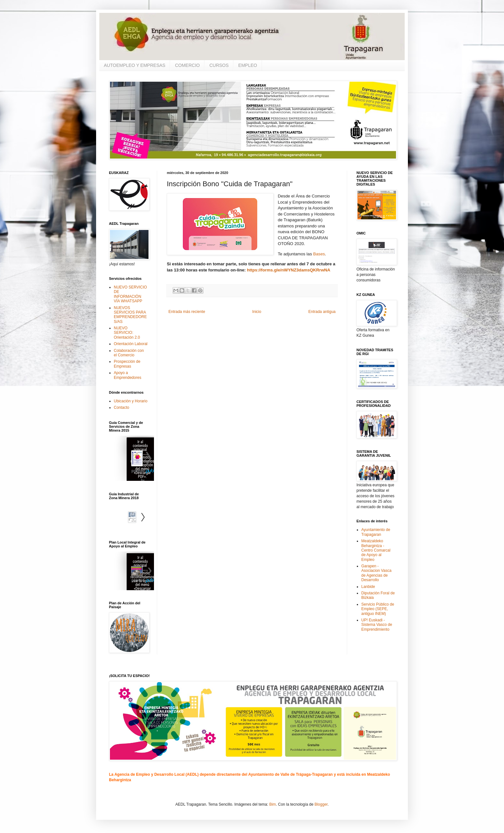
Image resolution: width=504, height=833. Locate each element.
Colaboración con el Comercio (129, 353)
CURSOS (219, 65)
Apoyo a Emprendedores (127, 375)
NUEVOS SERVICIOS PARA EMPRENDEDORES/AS (130, 315)
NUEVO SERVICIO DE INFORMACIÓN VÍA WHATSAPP (130, 294)
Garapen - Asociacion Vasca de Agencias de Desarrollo (376, 573)
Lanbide (368, 587)
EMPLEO (248, 65)
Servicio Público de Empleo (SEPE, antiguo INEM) (378, 609)
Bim (273, 804)
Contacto (122, 407)
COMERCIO (187, 65)
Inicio (257, 312)
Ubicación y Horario (131, 401)
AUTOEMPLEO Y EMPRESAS (135, 65)
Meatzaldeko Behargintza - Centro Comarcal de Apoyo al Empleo (376, 550)
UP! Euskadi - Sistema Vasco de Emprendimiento (377, 625)
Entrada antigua (322, 312)
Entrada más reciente (187, 312)
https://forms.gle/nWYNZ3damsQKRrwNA (288, 270)
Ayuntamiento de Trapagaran (376, 532)
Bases (319, 254)
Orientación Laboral (131, 344)
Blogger (321, 804)
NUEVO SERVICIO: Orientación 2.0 (127, 333)
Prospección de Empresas (127, 364)
